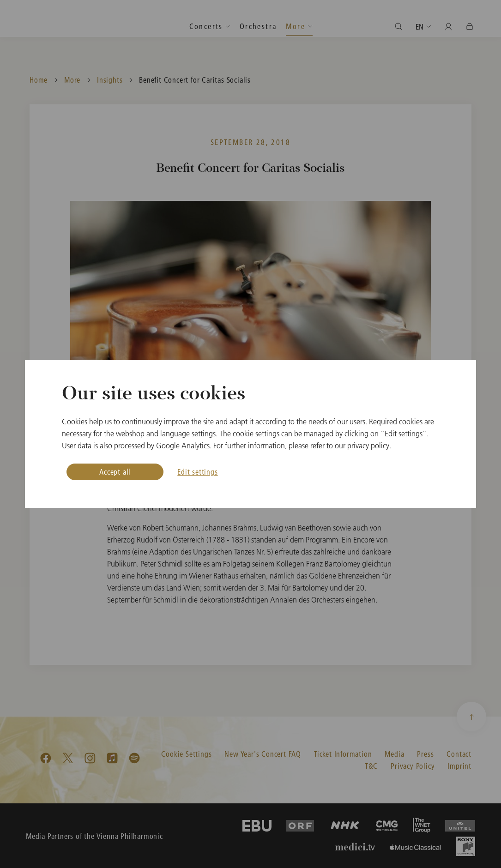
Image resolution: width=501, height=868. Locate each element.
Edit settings (197, 472)
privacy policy (368, 446)
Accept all (115, 472)
